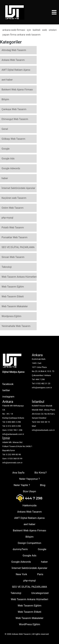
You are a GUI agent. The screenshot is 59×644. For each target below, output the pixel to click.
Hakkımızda (29, 505)
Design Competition (29, 543)
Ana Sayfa (18, 473)
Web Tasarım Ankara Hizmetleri (19, 277)
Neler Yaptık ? (22, 485)
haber (5, 178)
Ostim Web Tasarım (13, 208)
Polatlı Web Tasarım (13, 228)
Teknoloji (7, 267)
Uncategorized (40, 593)
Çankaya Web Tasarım (14, 109)
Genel (5, 129)
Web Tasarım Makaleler (15, 306)
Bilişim (5, 99)
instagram (8, 397)
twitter (6, 390)
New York (21, 574)
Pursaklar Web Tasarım (14, 237)
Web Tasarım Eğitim (13, 287)
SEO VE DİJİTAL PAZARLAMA (18, 247)
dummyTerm (20, 549)
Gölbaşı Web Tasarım (13, 139)
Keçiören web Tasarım (14, 198)
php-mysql (7, 218)
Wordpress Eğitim (11, 316)
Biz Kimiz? (41, 473)
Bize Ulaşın (29, 491)
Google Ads (8, 159)
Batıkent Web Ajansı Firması (17, 90)
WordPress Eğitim (29, 624)
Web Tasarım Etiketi (13, 297)
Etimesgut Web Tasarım (15, 119)
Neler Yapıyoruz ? (29, 479)
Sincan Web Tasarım (13, 257)
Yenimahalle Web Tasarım (16, 326)
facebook (8, 384)
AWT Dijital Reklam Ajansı (16, 70)
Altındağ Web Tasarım (14, 50)
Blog (43, 485)
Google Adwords (11, 168)
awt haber (7, 80)
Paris (40, 574)
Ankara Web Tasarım (13, 60)
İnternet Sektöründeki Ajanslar (18, 188)
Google (6, 149)
